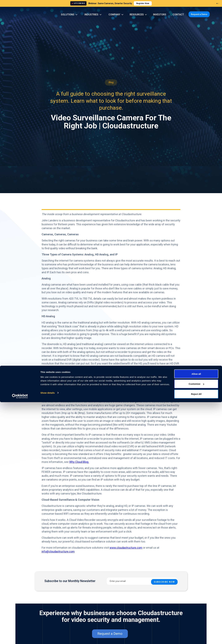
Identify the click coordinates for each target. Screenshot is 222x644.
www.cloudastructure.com (126, 548)
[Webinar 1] (217, 3)
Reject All (196, 636)
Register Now (143, 3)
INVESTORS (160, 15)
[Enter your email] (142, 581)
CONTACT (178, 15)
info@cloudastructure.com (58, 552)
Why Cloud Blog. (79, 462)
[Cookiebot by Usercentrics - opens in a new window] (20, 638)
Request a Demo (199, 14)
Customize (196, 626)
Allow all (196, 616)
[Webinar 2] (219, 3)
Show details (48, 635)
